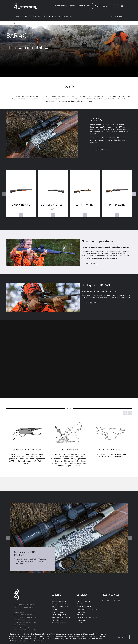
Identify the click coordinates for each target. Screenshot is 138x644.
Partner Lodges (57, 612)
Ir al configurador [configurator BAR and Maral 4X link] (91, 303)
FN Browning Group (59, 615)
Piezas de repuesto (84, 606)
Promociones (56, 620)
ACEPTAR (120, 637)
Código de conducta (59, 623)
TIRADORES (48, 16)
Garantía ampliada (83, 601)
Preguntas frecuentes (60, 606)
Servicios (80, 604)
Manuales (80, 615)
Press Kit (80, 623)
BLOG (58, 16)
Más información (40, 641)
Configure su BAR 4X (100, 150)
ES (122, 6)
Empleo (54, 609)
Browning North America (61, 617)
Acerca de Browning (59, 601)
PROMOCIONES (69, 17)
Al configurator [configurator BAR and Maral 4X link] (91, 263)
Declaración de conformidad (87, 617)
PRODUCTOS (21, 16)
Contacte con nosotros (60, 604)
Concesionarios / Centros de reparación (87, 611)
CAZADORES (35, 16)
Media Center (82, 620)
